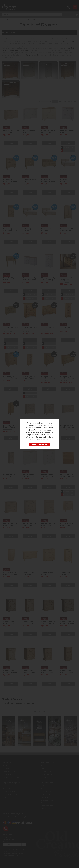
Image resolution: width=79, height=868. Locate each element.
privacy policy (35, 435)
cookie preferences (41, 439)
